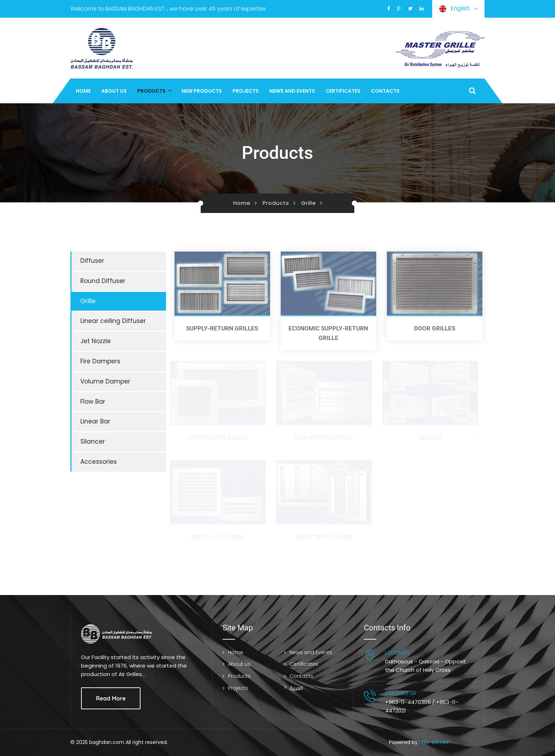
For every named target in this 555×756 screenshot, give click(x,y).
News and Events (292, 91)
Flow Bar (93, 402)
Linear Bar (95, 421)
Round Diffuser (103, 281)
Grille (309, 203)
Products (151, 91)
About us (114, 91)
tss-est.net (435, 742)
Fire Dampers (100, 361)
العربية (296, 688)
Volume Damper (105, 381)
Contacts (385, 91)
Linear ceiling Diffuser (113, 321)
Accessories (99, 462)
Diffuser (92, 261)
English (458, 9)
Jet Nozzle (96, 341)
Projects (246, 91)
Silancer (93, 442)
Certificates (343, 91)
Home (83, 91)
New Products (202, 91)
